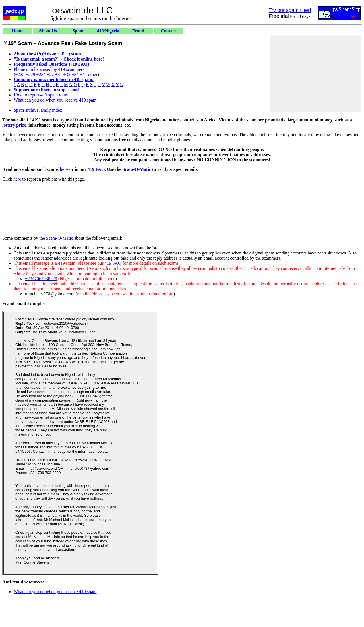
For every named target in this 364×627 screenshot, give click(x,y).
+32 (67, 74)
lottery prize (14, 125)
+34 (75, 74)
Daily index (52, 110)
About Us (48, 31)
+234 (41, 74)
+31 (58, 74)
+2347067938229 (41, 279)
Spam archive (26, 110)
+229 (30, 74)
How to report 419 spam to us (41, 95)
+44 (83, 74)
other (93, 74)
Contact (168, 31)
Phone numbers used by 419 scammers (49, 69)
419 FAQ (96, 169)
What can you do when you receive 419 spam (55, 100)
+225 (20, 74)
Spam (78, 31)
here (64, 169)
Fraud (138, 31)
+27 (50, 74)
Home (18, 31)
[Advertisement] (316, 74)
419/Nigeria (108, 31)
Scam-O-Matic (137, 169)
